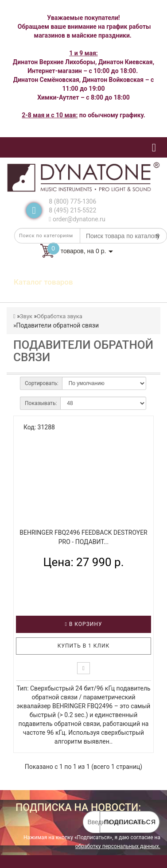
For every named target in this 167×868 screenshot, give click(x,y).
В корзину (84, 624)
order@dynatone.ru (77, 219)
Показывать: (41, 403)
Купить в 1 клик (84, 646)
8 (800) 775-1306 (72, 201)
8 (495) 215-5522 (72, 210)
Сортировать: (42, 383)
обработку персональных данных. (118, 846)
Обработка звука (60, 316)
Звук (26, 316)
